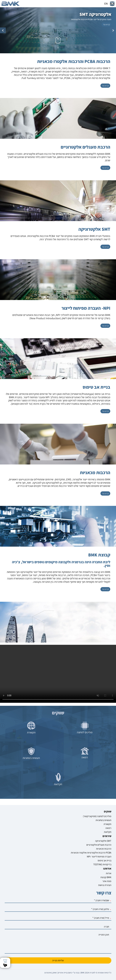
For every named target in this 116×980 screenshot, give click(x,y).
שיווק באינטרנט (50, 973)
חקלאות (108, 832)
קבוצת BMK (106, 877)
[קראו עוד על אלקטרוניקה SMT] (106, 24)
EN (106, 4)
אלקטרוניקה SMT (103, 841)
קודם (3, 30)
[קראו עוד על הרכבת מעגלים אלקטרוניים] (105, 168)
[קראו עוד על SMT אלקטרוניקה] (105, 247)
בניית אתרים (63, 973)
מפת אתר (107, 881)
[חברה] (58, 927)
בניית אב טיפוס (105, 860)
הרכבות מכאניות (104, 849)
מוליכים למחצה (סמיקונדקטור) (97, 816)
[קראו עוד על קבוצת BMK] (105, 589)
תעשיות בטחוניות (103, 820)
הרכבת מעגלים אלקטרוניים (99, 845)
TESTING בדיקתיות (102, 864)
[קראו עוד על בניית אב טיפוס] (105, 411)
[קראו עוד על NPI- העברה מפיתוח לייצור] (105, 326)
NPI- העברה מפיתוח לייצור (99, 857)
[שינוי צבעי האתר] (112, 4)
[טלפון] (58, 909)
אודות (109, 873)
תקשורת (107, 824)
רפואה (108, 828)
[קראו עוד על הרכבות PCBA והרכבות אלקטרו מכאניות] (105, 86)
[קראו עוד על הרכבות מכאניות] (105, 493)
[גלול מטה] (58, 43)
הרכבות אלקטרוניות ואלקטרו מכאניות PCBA (91, 853)
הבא (113, 30)
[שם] (58, 900)
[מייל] (58, 918)
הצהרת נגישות (105, 885)
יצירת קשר (5, 961)
